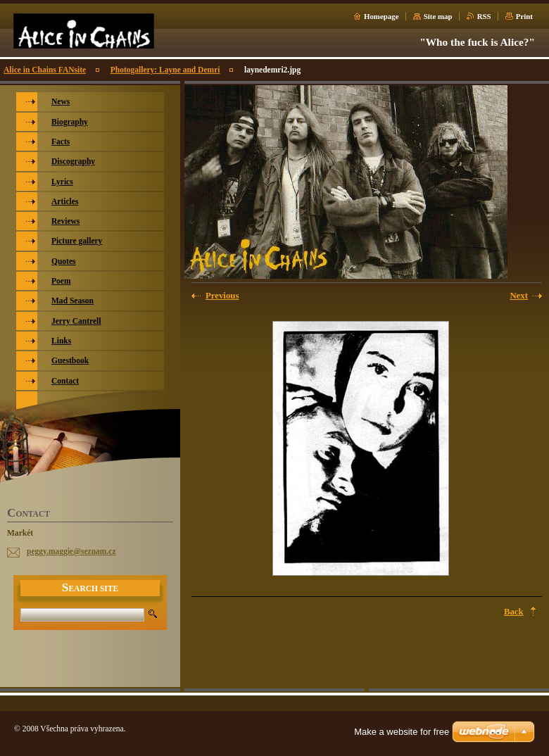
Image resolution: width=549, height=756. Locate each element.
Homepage (381, 16)
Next (519, 296)
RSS (484, 16)
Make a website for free (402, 732)
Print (524, 16)
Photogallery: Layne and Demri (165, 70)
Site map (438, 16)
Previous (222, 296)
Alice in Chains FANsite (45, 70)
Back (514, 612)
